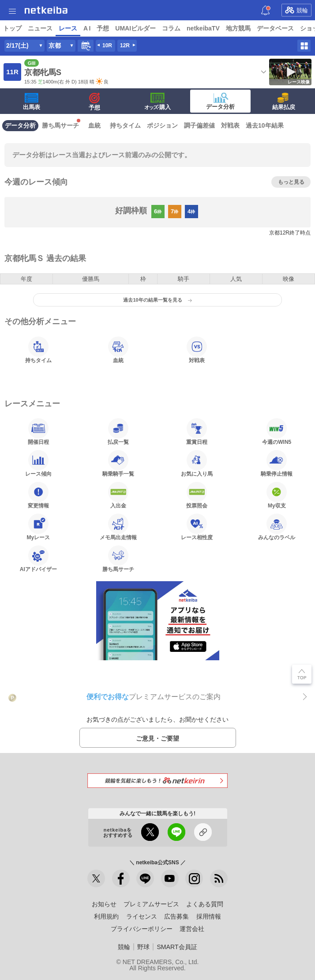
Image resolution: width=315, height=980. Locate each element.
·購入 (157, 102)
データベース (275, 28)
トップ (12, 28)
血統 (94, 125)
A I (87, 28)
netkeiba (46, 10)
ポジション (162, 125)
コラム (171, 28)
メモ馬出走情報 (118, 527)
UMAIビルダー (135, 28)
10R (107, 45)
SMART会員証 (177, 947)
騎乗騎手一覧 (118, 463)
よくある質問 (205, 904)
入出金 (118, 495)
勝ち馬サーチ (60, 125)
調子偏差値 (199, 125)
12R (125, 45)
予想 (103, 28)
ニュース (40, 28)
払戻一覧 (118, 431)
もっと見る (291, 182)
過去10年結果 (265, 125)
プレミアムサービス (151, 904)
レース (68, 28)
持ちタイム (125, 125)
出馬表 (32, 102)
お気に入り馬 (197, 463)
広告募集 (176, 916)
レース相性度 (197, 527)
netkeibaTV (203, 28)
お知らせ (104, 904)
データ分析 (220, 101)
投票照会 (197, 495)
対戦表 (230, 125)
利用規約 (106, 916)
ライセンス (142, 916)
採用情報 (209, 916)
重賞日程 (197, 431)
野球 (143, 947)
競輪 (296, 10)
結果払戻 (284, 102)
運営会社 (192, 929)
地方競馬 (238, 28)
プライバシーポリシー (142, 929)
